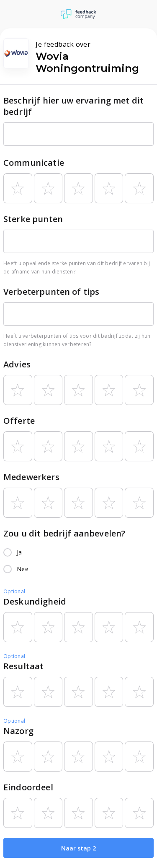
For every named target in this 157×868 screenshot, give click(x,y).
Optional (14, 591)
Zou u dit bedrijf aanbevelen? (64, 533)
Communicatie (34, 163)
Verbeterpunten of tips (51, 292)
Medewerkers (31, 477)
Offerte (19, 421)
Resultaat (23, 666)
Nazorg (18, 731)
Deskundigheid (35, 601)
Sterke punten (33, 219)
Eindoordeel (28, 787)
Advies (17, 364)
